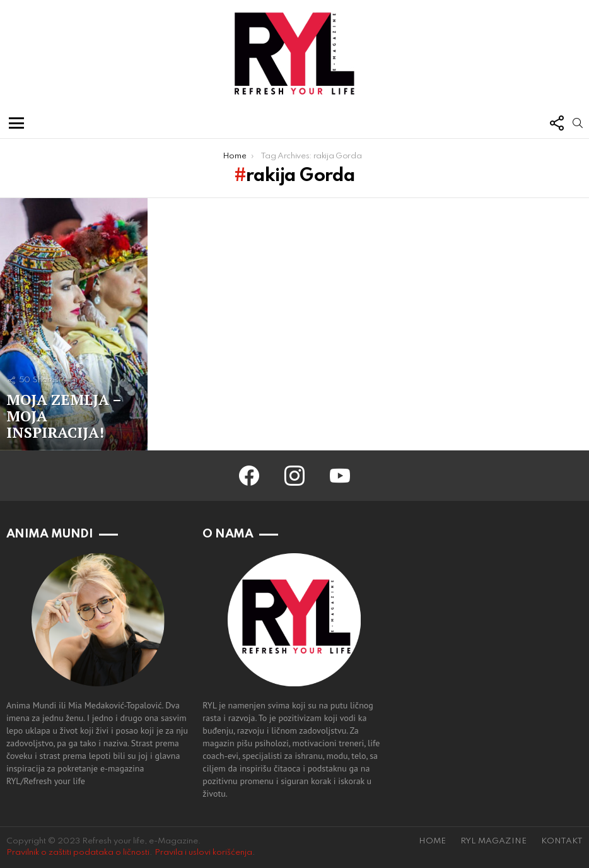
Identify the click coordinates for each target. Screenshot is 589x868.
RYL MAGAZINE (493, 841)
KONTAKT (562, 841)
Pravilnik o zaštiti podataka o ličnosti (78, 853)
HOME (432, 841)
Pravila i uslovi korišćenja (203, 853)
